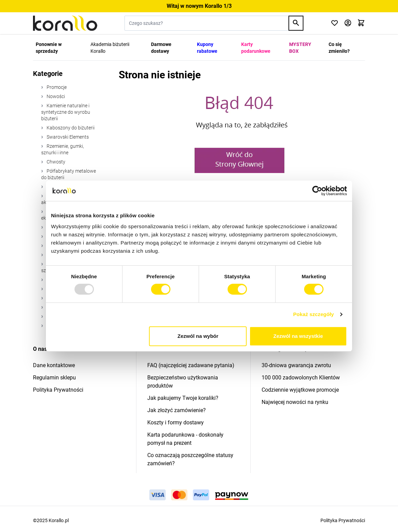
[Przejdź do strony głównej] (65, 23)
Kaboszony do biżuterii (70, 128)
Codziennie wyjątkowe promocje (300, 390)
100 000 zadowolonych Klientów (301, 378)
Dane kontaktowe (54, 365)
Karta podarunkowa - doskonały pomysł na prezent (185, 439)
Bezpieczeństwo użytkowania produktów (183, 382)
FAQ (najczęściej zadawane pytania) (191, 365)
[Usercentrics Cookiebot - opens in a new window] (317, 191)
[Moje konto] (348, 23)
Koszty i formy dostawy (176, 423)
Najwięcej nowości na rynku (295, 402)
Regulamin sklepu (54, 378)
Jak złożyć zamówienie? (177, 410)
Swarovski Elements (67, 137)
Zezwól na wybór (198, 336)
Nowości (55, 96)
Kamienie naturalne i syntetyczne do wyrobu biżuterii (66, 112)
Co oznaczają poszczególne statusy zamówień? (190, 459)
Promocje (56, 87)
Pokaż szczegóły (314, 314)
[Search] (296, 23)
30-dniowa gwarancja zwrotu (296, 365)
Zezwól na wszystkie (298, 336)
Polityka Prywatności (58, 390)
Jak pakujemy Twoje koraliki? (183, 398)
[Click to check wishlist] (335, 23)
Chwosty (55, 162)
